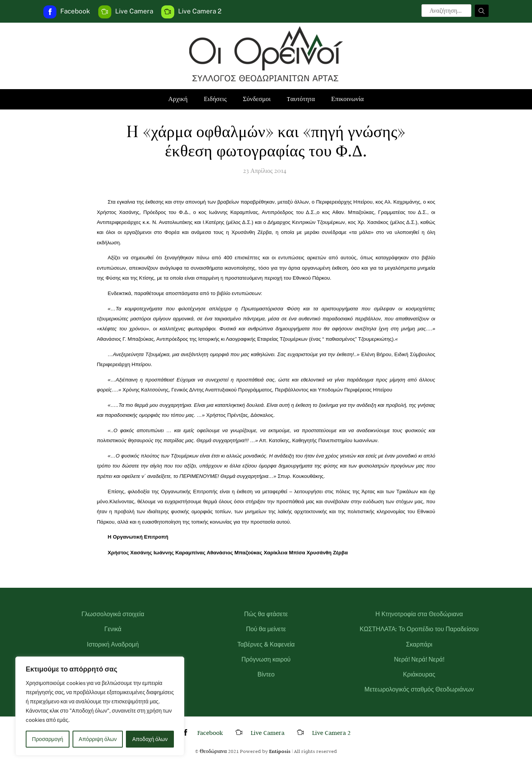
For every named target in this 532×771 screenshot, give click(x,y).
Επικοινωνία (348, 99)
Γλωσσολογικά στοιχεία (113, 614)
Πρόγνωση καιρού (266, 659)
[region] (100, 706)
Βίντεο (266, 674)
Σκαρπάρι (419, 644)
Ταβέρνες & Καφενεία (266, 644)
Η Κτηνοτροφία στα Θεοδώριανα (419, 614)
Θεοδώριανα (213, 751)
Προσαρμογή (47, 739)
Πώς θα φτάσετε (266, 614)
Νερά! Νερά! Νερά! (419, 659)
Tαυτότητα (301, 99)
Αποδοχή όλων (150, 739)
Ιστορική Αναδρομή (113, 644)
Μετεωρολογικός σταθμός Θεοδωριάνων (419, 689)
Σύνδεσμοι (257, 99)
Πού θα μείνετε (266, 629)
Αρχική (178, 99)
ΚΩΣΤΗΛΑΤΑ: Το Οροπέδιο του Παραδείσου (419, 629)
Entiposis (280, 751)
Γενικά (113, 629)
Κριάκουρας (419, 674)
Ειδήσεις (215, 99)
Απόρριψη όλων (98, 739)
